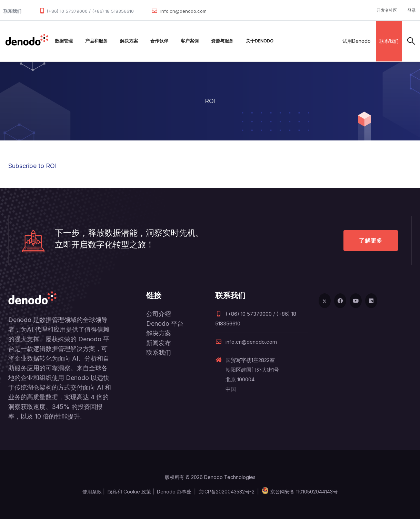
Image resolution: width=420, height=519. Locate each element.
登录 (412, 10)
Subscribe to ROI (32, 166)
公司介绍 (159, 314)
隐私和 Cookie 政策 (129, 492)
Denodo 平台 (165, 324)
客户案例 (190, 41)
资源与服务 (222, 41)
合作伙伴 (159, 41)
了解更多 (371, 241)
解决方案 (129, 41)
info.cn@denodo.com (183, 11)
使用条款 (92, 492)
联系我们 (389, 41)
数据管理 (64, 41)
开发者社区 (387, 10)
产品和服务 (96, 41)
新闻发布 (159, 343)
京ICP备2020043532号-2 (227, 492)
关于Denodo (260, 41)
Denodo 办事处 (174, 492)
